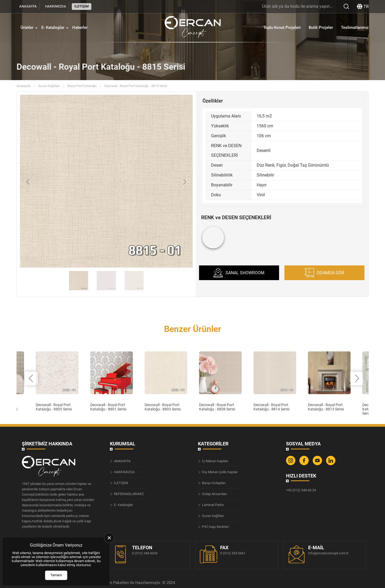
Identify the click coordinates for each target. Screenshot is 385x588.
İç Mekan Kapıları (215, 461)
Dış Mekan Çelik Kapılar (220, 472)
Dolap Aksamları (214, 494)
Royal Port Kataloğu (82, 86)
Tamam (56, 575)
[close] (109, 538)
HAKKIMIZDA (56, 6)
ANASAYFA (28, 6)
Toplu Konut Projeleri (282, 28)
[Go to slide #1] (78, 281)
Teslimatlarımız (355, 28)
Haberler (80, 28)
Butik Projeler (321, 28)
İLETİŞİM (82, 6)
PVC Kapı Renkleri (215, 527)
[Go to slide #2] (106, 281)
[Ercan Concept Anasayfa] (193, 28)
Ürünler (27, 28)
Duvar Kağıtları (49, 86)
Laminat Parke (213, 505)
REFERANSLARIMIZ (129, 494)
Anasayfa (23, 86)
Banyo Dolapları (214, 483)
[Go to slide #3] (134, 281)
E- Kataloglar (53, 28)
